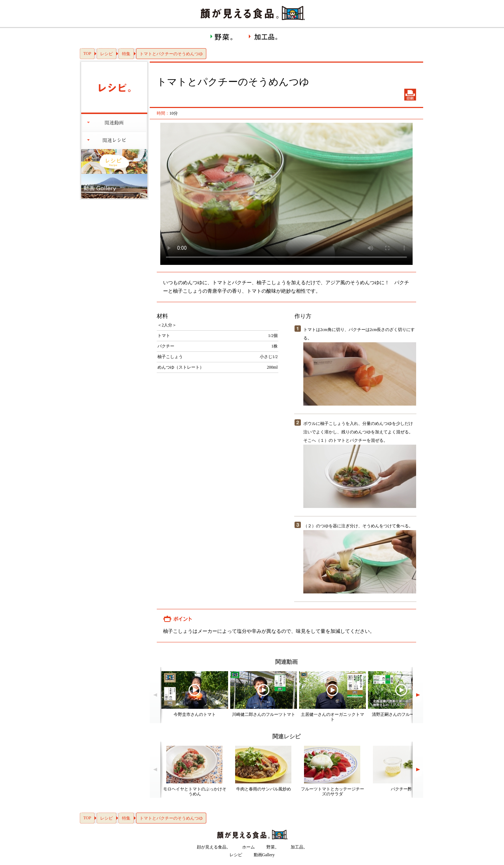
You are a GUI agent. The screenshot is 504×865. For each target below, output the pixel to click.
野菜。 (273, 847)
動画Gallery (264, 855)
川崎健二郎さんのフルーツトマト (264, 714)
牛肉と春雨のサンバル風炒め (264, 789)
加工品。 (299, 847)
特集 (126, 54)
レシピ (106, 54)
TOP (87, 53)
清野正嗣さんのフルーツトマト (401, 714)
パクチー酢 (401, 789)
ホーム (248, 847)
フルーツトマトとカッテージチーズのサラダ (332, 791)
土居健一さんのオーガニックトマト (332, 717)
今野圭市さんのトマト (195, 714)
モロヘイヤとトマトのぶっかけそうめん (195, 791)
